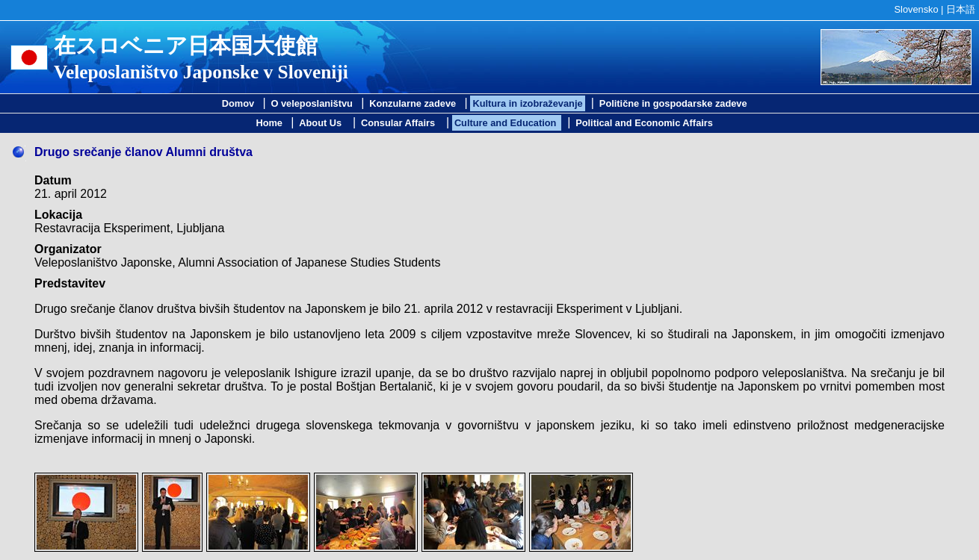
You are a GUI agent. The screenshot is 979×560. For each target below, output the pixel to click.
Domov (238, 103)
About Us (321, 123)
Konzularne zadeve (413, 103)
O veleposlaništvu (312, 103)
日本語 (961, 9)
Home (269, 123)
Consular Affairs (399, 123)
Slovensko (917, 9)
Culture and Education (507, 123)
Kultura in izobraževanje (527, 103)
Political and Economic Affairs (644, 123)
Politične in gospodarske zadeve (673, 103)
